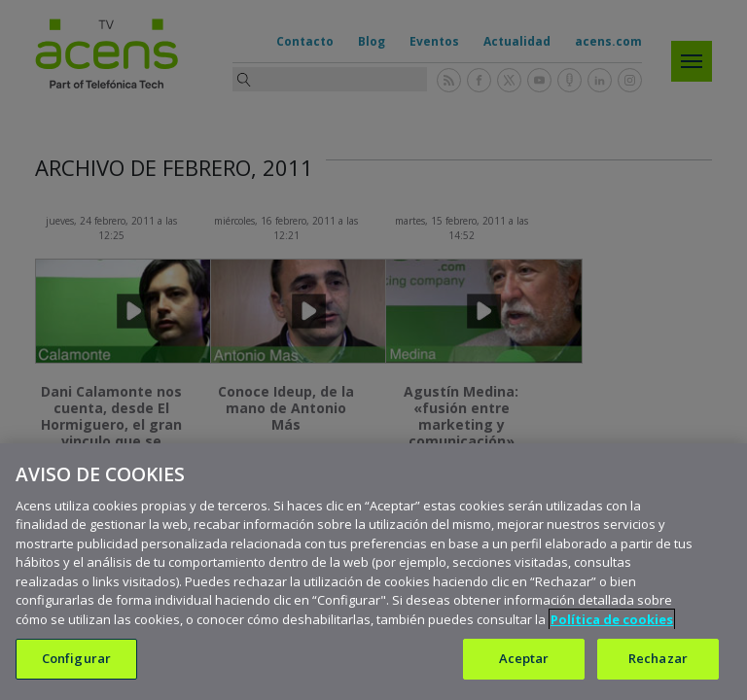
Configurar (76, 658)
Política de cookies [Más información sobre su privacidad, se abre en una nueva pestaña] (612, 619)
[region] (373, 572)
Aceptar (524, 658)
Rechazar (658, 658)
